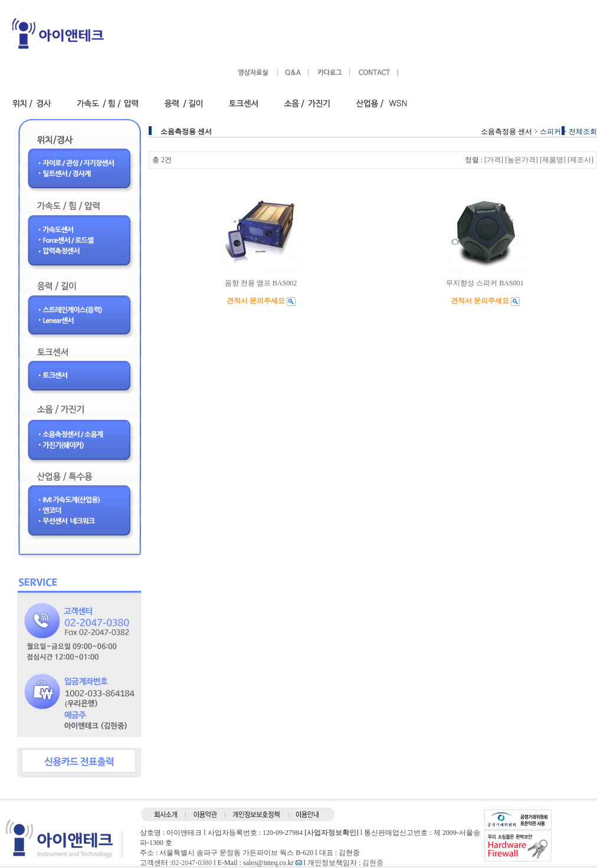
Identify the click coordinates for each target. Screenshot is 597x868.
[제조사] (580, 160)
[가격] (494, 160)
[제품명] (553, 160)
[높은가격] (521, 160)
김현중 (373, 863)
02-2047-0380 (192, 863)
